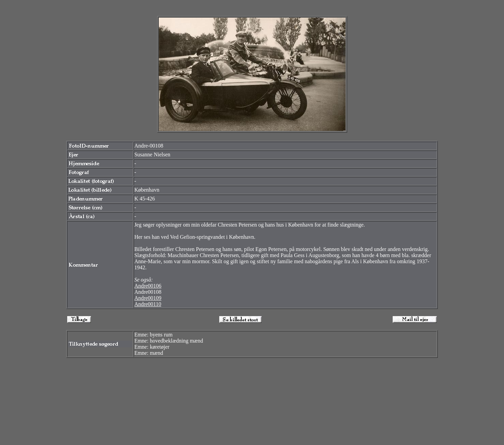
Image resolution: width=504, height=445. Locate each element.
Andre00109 (148, 298)
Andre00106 (148, 286)
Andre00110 (148, 304)
